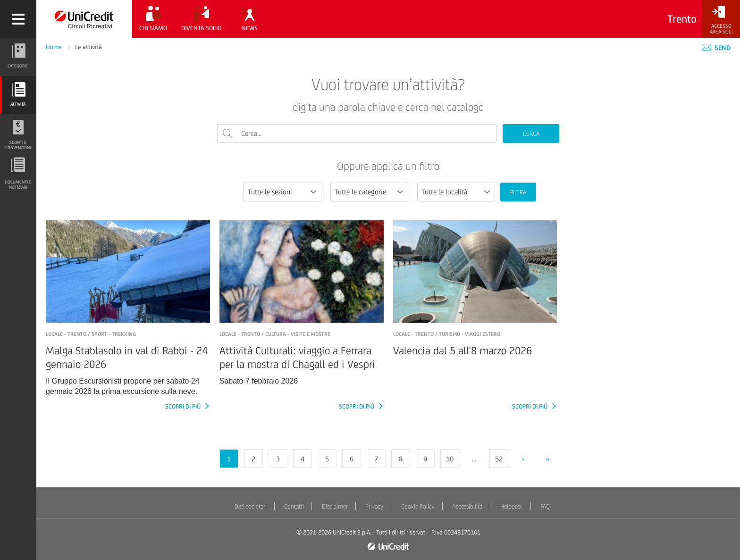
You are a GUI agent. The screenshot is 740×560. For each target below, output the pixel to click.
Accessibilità (467, 506)
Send (716, 48)
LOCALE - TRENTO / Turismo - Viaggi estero (447, 334)
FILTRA (518, 192)
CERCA (531, 134)
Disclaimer (335, 506)
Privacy (374, 506)
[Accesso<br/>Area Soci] (721, 20)
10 (450, 459)
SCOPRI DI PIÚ (184, 406)
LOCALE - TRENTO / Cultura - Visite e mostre (275, 334)
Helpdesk (512, 506)
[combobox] (282, 192)
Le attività (88, 47)
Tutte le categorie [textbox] (360, 192)
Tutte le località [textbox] (444, 192)
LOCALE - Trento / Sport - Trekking (91, 334)
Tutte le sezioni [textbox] (270, 192)
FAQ (545, 506)
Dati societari (251, 506)
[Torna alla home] (84, 19)
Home (55, 47)
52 (499, 459)
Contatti (294, 506)
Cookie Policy (418, 506)
